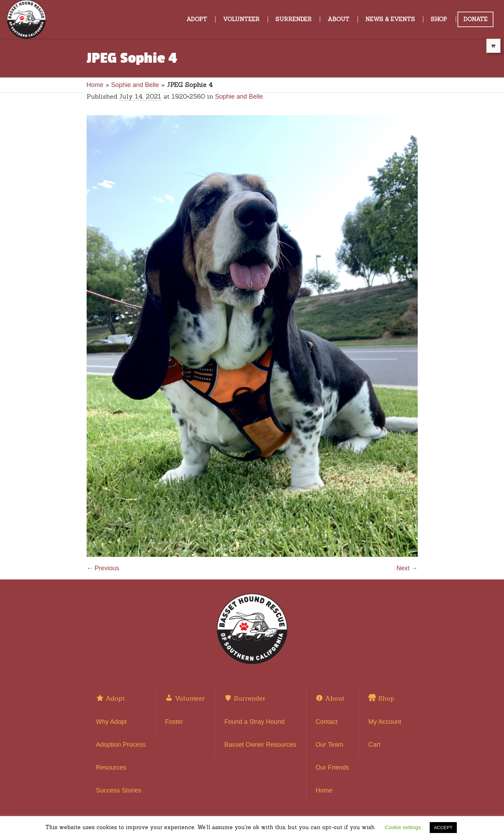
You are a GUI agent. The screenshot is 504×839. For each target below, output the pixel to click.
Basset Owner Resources (260, 745)
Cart (374, 745)
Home (95, 85)
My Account (385, 722)
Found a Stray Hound (254, 722)
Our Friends (332, 767)
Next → (407, 568)
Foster (174, 722)
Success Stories (119, 790)
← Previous (103, 568)
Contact (326, 722)
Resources (111, 767)
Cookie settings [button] (403, 827)
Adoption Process (121, 745)
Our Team (329, 745)
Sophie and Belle (135, 85)
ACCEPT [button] (443, 828)
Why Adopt (111, 722)
